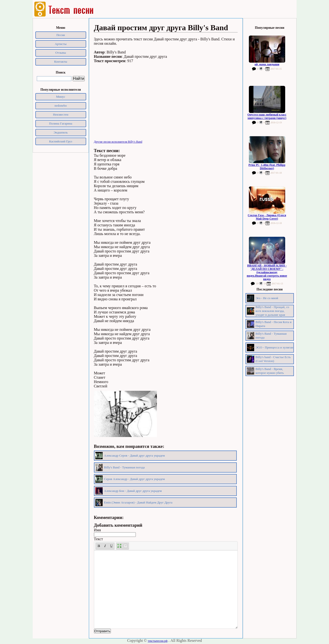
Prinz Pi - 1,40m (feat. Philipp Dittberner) (267, 167)
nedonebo (61, 106)
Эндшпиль (61, 132)
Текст (99, 539)
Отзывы (61, 53)
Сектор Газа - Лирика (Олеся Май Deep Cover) (267, 217)
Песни (61, 35)
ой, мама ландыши (267, 64)
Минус (61, 97)
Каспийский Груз (61, 141)
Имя (97, 530)
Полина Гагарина (61, 123)
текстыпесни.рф (158, 641)
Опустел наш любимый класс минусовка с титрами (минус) (267, 116)
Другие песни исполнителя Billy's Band (118, 142)
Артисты (61, 44)
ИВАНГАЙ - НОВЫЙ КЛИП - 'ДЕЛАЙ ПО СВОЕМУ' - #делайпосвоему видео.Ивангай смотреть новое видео (267, 272)
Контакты (61, 62)
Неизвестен (61, 115)
